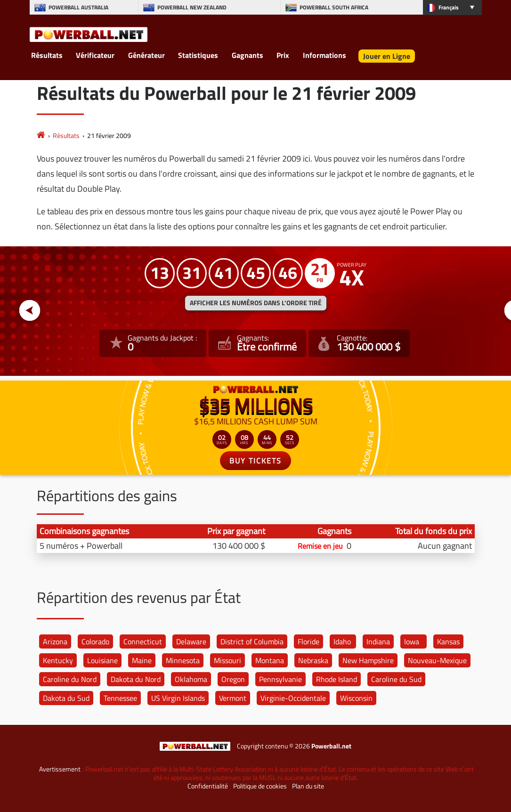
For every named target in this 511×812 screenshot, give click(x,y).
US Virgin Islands (178, 698)
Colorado (95, 641)
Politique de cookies (260, 786)
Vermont (233, 698)
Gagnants (247, 55)
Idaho (342, 641)
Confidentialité (208, 786)
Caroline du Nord (70, 679)
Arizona (55, 641)
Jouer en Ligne (387, 56)
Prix (283, 55)
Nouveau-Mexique (437, 660)
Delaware (191, 641)
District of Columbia (252, 641)
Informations (324, 55)
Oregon (233, 679)
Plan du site (308, 786)
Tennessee (120, 698)
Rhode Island (337, 679)
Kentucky (58, 660)
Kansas (448, 641)
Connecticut (143, 641)
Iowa (412, 641)
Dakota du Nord (136, 679)
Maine (142, 660)
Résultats (47, 55)
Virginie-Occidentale (293, 698)
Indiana (378, 641)
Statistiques (198, 55)
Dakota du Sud (66, 698)
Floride (308, 641)
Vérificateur (95, 55)
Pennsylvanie (280, 679)
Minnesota (183, 660)
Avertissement (60, 769)
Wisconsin (356, 698)
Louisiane (102, 660)
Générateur (146, 55)
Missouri (227, 660)
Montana (270, 660)
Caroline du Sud (396, 679)
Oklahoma (191, 679)
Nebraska (313, 660)
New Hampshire (368, 660)
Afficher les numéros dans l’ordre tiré (256, 303)
